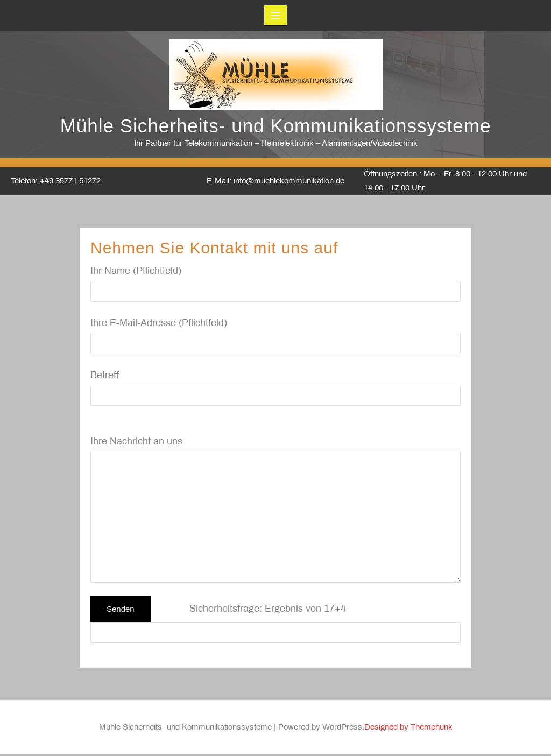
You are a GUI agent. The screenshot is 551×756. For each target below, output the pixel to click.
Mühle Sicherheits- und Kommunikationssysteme (276, 127)
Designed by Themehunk (408, 729)
